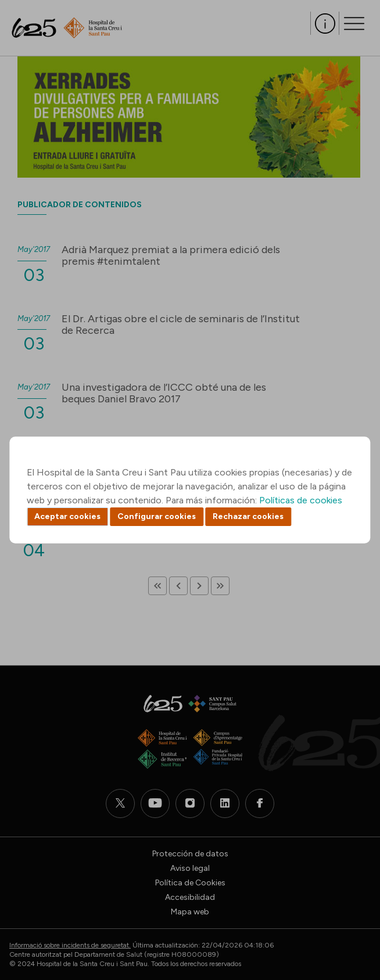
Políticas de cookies (301, 500)
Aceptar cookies (67, 516)
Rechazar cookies (248, 516)
